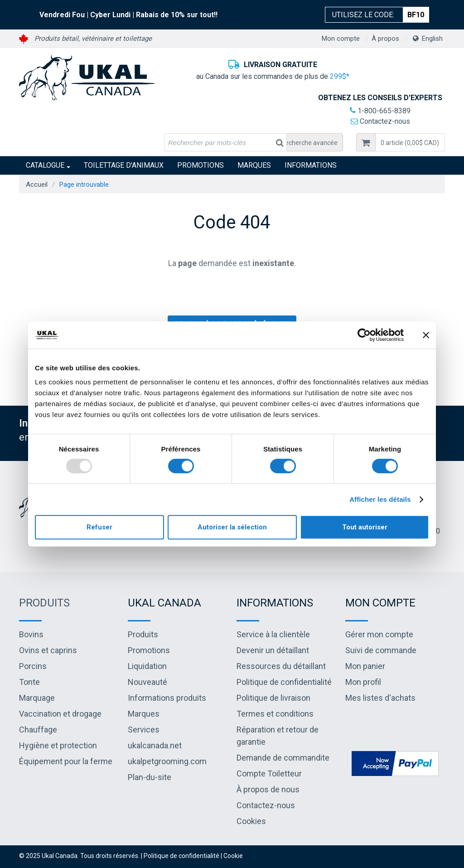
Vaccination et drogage (60, 714)
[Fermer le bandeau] (426, 335)
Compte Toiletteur (269, 773)
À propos (385, 39)
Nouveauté (147, 682)
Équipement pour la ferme (66, 761)
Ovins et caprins (48, 650)
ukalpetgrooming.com (167, 761)
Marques (254, 165)
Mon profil (363, 682)
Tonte (29, 682)
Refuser (99, 527)
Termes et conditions (275, 714)
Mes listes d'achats (380, 698)
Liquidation (147, 666)
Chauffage (38, 730)
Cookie (233, 856)
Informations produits (167, 698)
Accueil (37, 184)
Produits (44, 603)
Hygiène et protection (58, 745)
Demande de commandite (283, 758)
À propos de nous (268, 789)
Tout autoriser (365, 527)
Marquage (37, 698)
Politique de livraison (273, 698)
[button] (410, 142)
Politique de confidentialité (284, 682)
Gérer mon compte (379, 634)
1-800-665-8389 (380, 111)
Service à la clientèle (273, 634)
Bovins (31, 634)
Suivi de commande (381, 650)
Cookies (251, 821)
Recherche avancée (309, 143)
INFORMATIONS (311, 165)
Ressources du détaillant (281, 666)
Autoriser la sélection (232, 527)
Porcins (33, 666)
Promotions (201, 165)
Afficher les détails (380, 499)
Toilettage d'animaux (124, 165)
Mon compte (341, 39)
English (432, 39)
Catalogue (48, 165)
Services (144, 730)
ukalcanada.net (155, 745)
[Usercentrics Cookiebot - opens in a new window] (364, 335)
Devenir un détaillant (273, 650)
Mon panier (365, 666)
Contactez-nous (380, 121)
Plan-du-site (150, 777)
